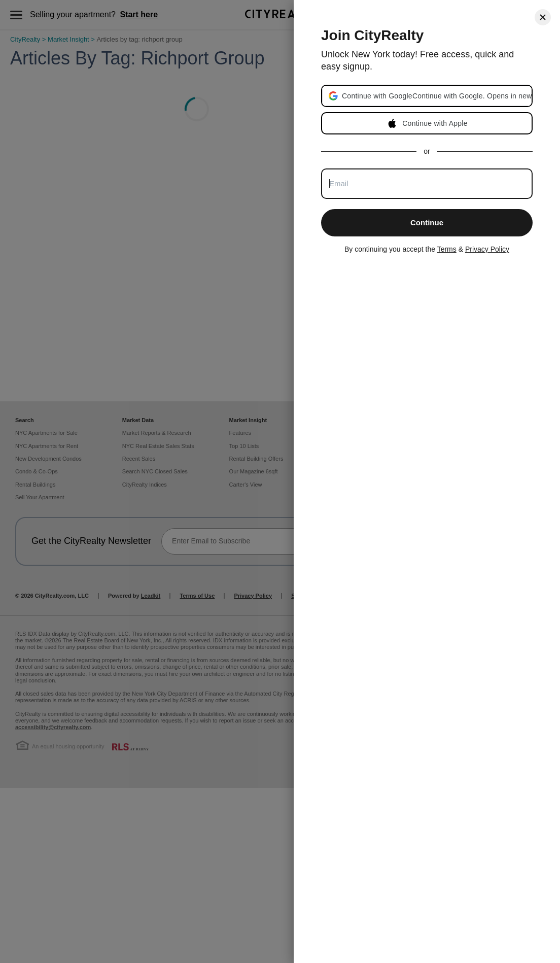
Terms (447, 249)
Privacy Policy (487, 249)
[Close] (543, 17)
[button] (436, 96)
